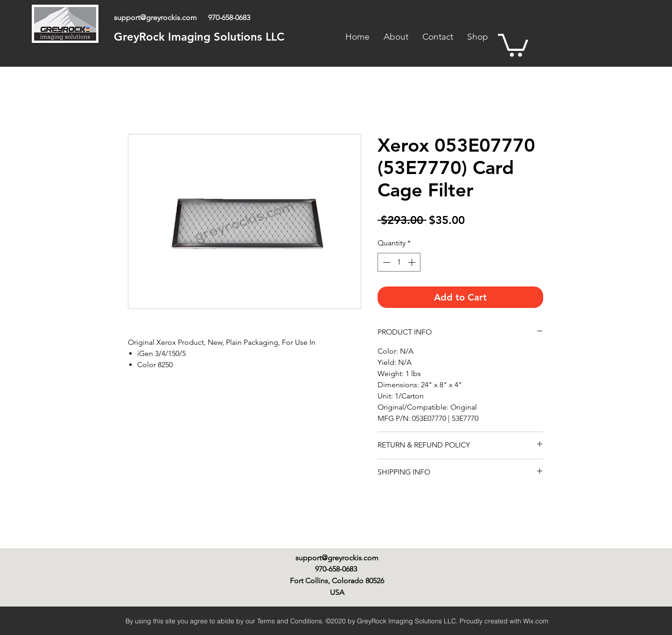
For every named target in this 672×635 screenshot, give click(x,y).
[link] (513, 44)
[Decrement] (385, 262)
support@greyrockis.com (155, 17)
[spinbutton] (399, 262)
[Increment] (413, 262)
